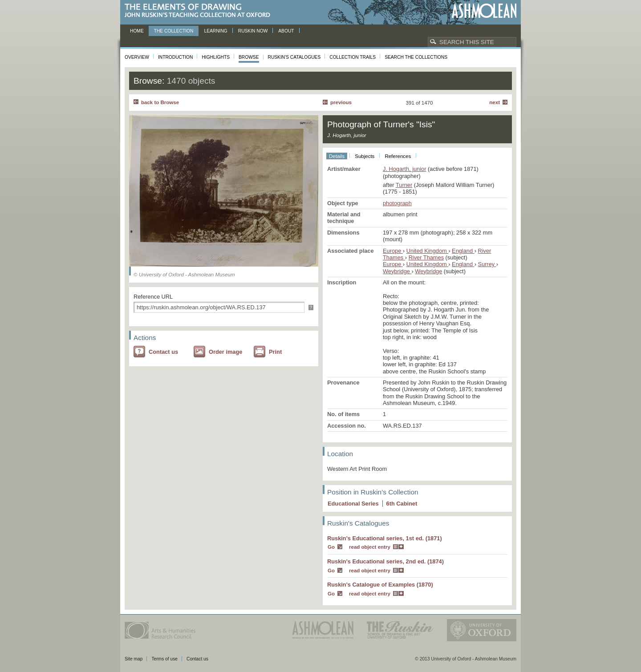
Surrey (487, 264)
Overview (137, 57)
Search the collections (416, 57)
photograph (397, 203)
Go (331, 547)
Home (137, 31)
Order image (225, 352)
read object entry (370, 547)
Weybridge (397, 271)
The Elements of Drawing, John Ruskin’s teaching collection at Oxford (200, 11)
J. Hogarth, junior (404, 169)
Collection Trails (353, 57)
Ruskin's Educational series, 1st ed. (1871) (385, 538)
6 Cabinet (402, 504)
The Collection (174, 31)
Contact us (163, 352)
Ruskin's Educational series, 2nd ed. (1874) (385, 561)
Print (275, 352)
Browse (249, 57)
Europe (393, 251)
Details (337, 156)
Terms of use (164, 659)
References (398, 156)
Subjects (365, 156)
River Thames (426, 257)
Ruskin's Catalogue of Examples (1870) (380, 585)
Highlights (216, 57)
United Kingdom (428, 251)
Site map (134, 659)
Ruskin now (253, 31)
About (286, 31)
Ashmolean (484, 11)
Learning (215, 31)
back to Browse (160, 102)
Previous (341, 102)
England (463, 251)
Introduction (175, 57)
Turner (404, 185)
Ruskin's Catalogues (294, 57)
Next (495, 102)
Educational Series (353, 504)
